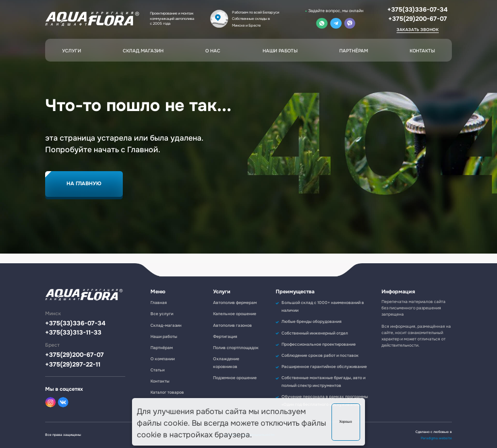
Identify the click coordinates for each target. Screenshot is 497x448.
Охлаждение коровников (226, 363)
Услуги (72, 51)
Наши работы (280, 51)
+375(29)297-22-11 (73, 365)
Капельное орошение (235, 314)
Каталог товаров (167, 392)
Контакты (422, 51)
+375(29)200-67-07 (418, 19)
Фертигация (225, 337)
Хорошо (346, 422)
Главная (159, 303)
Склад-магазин (166, 326)
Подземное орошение (235, 378)
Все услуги (162, 314)
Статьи (157, 370)
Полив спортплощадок (236, 348)
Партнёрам (354, 51)
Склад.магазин (143, 51)
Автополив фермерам (235, 303)
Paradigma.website (436, 438)
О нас (213, 51)
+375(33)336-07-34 (417, 10)
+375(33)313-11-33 (73, 333)
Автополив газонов (232, 326)
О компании (163, 359)
